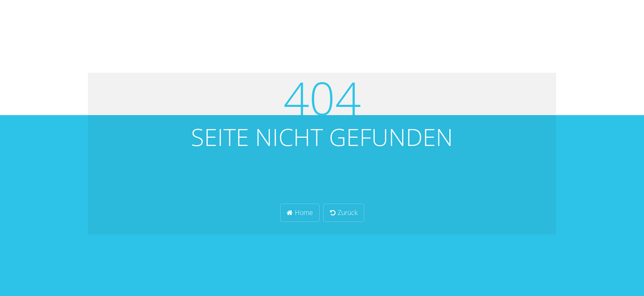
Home (300, 213)
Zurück (344, 213)
